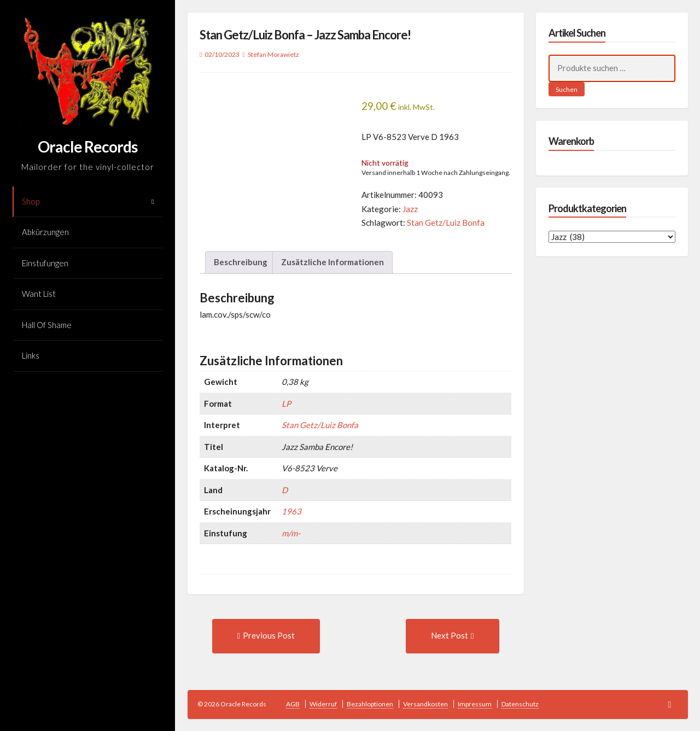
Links (31, 355)
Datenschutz (520, 704)
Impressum (475, 704)
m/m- (291, 533)
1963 (291, 511)
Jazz (410, 209)
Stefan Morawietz (273, 54)
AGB (293, 704)
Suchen (567, 89)
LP (286, 403)
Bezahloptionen (370, 704)
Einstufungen (45, 263)
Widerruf (323, 704)
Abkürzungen (45, 232)
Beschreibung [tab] (241, 262)
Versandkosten (425, 704)
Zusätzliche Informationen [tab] (332, 262)
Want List (39, 294)
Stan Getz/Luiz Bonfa (446, 223)
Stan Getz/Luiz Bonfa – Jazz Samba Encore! (305, 35)
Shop (31, 201)
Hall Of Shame (47, 325)
